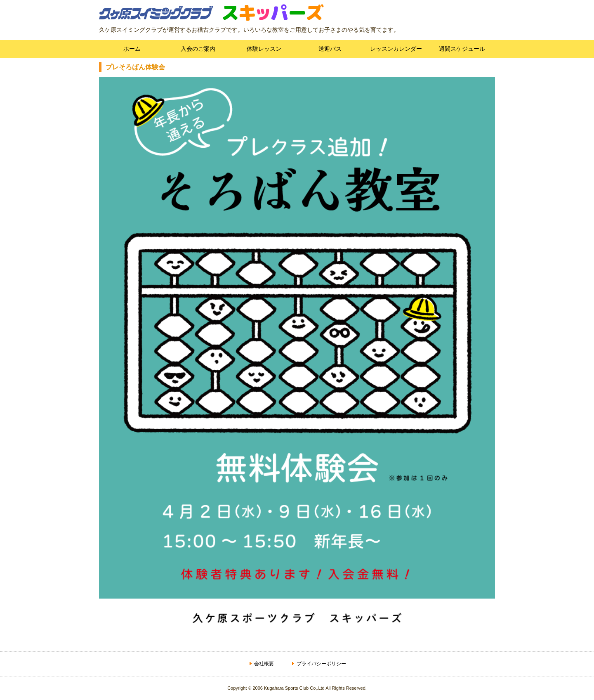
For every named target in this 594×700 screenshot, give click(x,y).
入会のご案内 (198, 49)
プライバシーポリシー (321, 664)
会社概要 (264, 664)
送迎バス (330, 49)
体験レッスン (264, 49)
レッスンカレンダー (396, 49)
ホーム (132, 49)
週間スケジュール (462, 49)
